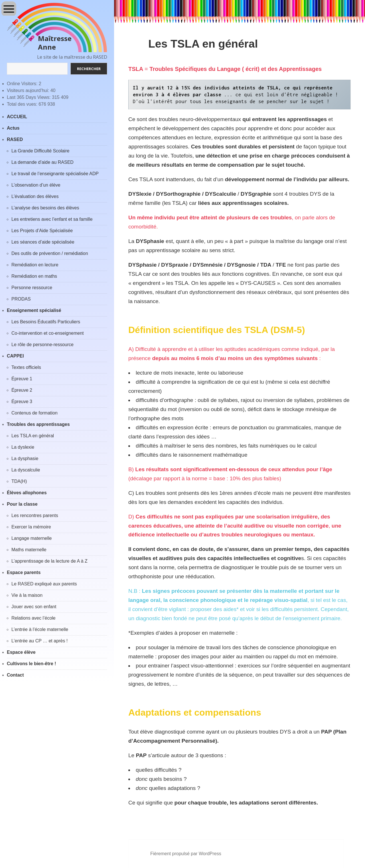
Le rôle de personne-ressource (42, 345)
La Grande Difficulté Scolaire (40, 151)
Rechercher (89, 69)
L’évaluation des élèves (35, 196)
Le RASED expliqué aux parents (44, 584)
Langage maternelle (32, 538)
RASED (15, 139)
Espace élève (21, 652)
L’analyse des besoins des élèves (45, 208)
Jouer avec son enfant (34, 607)
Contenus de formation (35, 413)
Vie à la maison (27, 595)
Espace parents (24, 572)
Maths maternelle (29, 550)
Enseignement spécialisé (34, 310)
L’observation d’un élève (36, 185)
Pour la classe (22, 504)
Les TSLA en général (33, 436)
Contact (15, 675)
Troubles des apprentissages (38, 424)
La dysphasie (25, 458)
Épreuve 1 (22, 379)
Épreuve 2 (22, 390)
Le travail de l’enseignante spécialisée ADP (55, 174)
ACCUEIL (17, 117)
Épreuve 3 (22, 402)
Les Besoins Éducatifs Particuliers (46, 322)
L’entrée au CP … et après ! (39, 641)
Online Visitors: (23, 84)
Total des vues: (23, 104)
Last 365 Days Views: (29, 97)
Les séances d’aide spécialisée (43, 242)
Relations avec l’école (34, 618)
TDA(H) (19, 481)
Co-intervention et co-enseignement (47, 333)
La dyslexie (23, 447)
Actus (13, 128)
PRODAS (21, 299)
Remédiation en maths (34, 276)
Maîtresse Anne (55, 43)
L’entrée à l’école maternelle (40, 629)
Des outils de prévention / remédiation (50, 253)
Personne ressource (32, 288)
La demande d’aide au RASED (42, 162)
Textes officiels (26, 367)
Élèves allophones (27, 493)
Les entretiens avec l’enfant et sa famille (52, 219)
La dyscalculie (26, 470)
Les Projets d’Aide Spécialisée (42, 231)
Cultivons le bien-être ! (31, 664)
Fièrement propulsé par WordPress (186, 854)
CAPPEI (15, 356)
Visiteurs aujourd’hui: (29, 90)
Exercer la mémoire (31, 527)
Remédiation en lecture (35, 265)
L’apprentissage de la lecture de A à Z (49, 561)
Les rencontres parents (35, 515)
